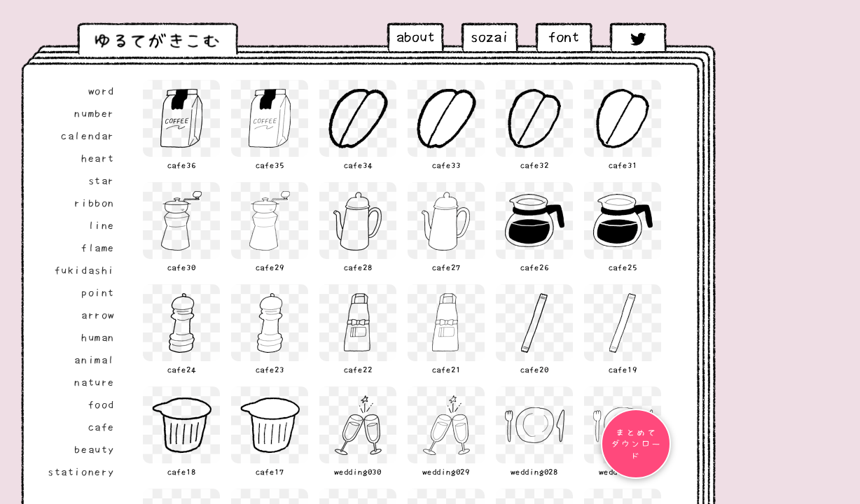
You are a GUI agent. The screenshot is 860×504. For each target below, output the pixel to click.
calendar (88, 136)
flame (98, 248)
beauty (95, 449)
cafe (102, 427)
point (98, 293)
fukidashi (85, 270)
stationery (81, 472)
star (102, 181)
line (102, 225)
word (102, 91)
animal (95, 360)
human (98, 337)
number (95, 113)
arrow (98, 315)
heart (98, 158)
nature (95, 382)
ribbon (95, 203)
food (102, 405)
